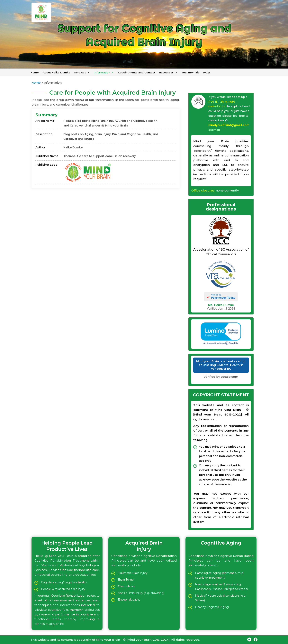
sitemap (214, 130)
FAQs (207, 72)
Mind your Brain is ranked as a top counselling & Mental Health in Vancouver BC (221, 365)
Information (104, 72)
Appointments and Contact (136, 72)
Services (82, 72)
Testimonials (190, 72)
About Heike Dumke (56, 72)
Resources (168, 72)
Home (35, 72)
